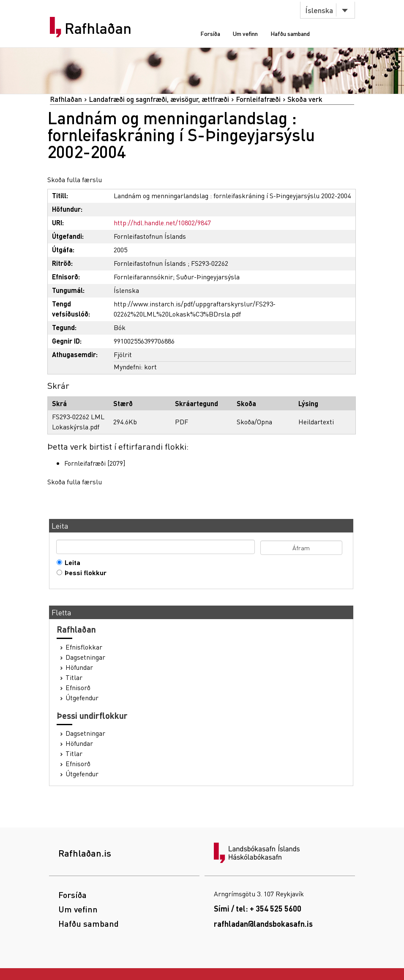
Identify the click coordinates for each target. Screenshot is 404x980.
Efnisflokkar (84, 647)
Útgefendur (82, 698)
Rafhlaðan (98, 28)
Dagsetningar (85, 657)
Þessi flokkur (84, 573)
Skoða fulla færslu (75, 179)
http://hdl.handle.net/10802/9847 (162, 222)
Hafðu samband (290, 33)
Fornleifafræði (258, 99)
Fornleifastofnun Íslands (150, 236)
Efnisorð (78, 688)
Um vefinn (245, 33)
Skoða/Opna (254, 422)
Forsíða (210, 33)
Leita (71, 562)
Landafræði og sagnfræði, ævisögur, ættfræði (159, 99)
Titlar (74, 677)
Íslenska (319, 10)
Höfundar (79, 667)
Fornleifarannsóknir (143, 277)
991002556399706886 (144, 341)
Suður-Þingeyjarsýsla (208, 277)
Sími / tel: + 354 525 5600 (258, 908)
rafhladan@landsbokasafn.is (263, 924)
